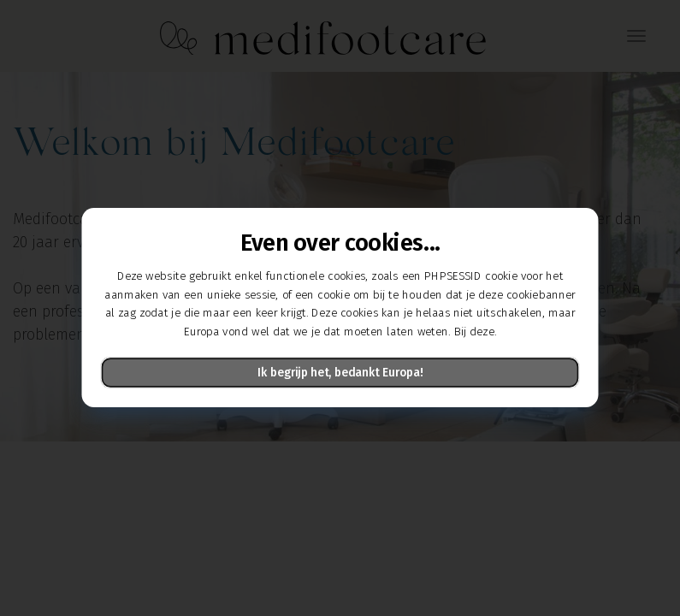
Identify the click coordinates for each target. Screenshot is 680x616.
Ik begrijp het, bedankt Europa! (340, 373)
